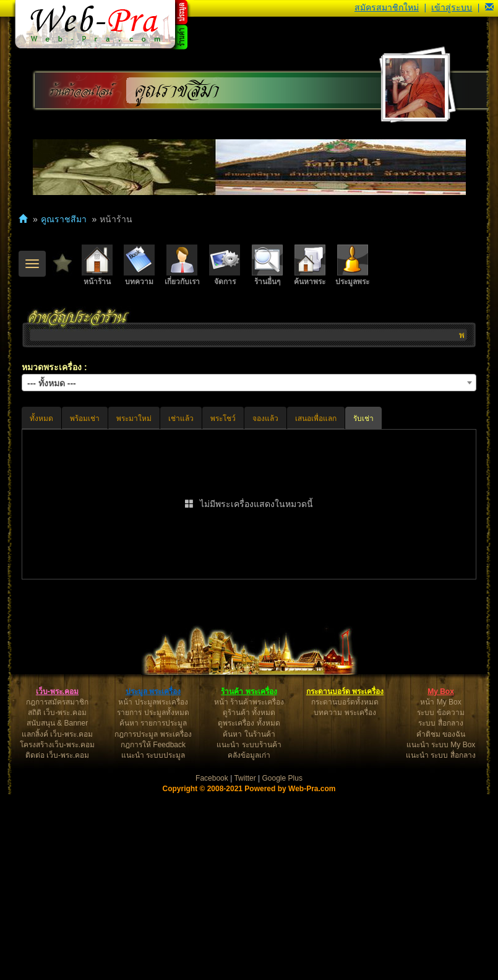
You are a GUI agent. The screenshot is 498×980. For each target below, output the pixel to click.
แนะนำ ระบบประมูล (153, 941)
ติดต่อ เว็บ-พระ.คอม (58, 941)
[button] (489, 7)
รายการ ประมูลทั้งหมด (153, 898)
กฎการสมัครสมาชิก (57, 888)
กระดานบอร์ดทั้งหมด (345, 888)
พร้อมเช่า (85, 418)
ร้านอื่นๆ (267, 265)
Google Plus (282, 964)
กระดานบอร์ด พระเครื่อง (345, 877)
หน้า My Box (440, 888)
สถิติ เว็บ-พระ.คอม (57, 898)
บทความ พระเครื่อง (345, 898)
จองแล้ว (265, 418)
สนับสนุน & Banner (57, 909)
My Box (441, 877)
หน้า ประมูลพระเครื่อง (153, 888)
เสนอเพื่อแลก (316, 418)
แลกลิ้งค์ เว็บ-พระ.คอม (58, 920)
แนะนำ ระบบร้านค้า (249, 930)
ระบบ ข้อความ (440, 898)
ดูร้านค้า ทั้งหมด (249, 898)
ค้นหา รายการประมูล (153, 909)
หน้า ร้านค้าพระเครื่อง (249, 888)
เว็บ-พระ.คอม (57, 877)
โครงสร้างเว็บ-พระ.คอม (57, 930)
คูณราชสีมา (178, 91)
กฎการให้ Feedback (153, 930)
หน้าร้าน (97, 265)
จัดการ (225, 265)
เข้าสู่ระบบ (452, 7)
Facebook (212, 964)
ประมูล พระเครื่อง (153, 877)
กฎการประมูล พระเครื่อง (153, 920)
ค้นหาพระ (310, 265)
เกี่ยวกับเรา (182, 265)
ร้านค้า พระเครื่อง (249, 877)
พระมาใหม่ (134, 418)
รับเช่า (363, 418)
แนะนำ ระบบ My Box (441, 930)
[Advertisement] (249, 679)
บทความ (139, 265)
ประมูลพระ (352, 265)
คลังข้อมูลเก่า (249, 941)
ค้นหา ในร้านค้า (249, 920)
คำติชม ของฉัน (441, 920)
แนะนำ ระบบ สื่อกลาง (441, 941)
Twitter (245, 964)
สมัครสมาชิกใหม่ (387, 7)
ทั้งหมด (41, 418)
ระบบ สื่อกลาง (440, 909)
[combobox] (249, 383)
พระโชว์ (223, 418)
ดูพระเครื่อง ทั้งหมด (249, 909)
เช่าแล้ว (181, 418)
